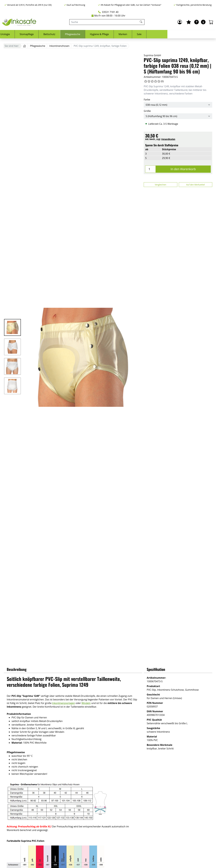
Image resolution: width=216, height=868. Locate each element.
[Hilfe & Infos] (203, 22)
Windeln (86, 703)
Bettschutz (98, 34)
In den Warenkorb (183, 169)
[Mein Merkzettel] (189, 22)
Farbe (147, 100)
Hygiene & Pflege (148, 34)
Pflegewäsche (121, 34)
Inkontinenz (33, 34)
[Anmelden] (180, 22)
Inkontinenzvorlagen (64, 703)
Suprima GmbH (152, 55)
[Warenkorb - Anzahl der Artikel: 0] (211, 22)
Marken (171, 34)
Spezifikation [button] (156, 669)
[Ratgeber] (196, 22)
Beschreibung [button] (17, 669)
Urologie (54, 34)
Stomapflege (75, 34)
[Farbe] (178, 105)
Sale (188, 34)
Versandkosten (168, 139)
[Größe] (178, 116)
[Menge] (150, 169)
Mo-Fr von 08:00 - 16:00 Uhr (108, 16)
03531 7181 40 (108, 12)
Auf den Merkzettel (195, 185)
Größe (147, 111)
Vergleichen (160, 185)
